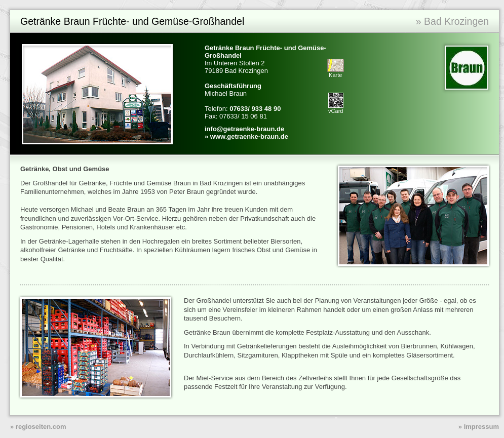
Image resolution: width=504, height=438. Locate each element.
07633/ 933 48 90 (255, 109)
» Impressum (479, 427)
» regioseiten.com (38, 427)
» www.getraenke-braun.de (246, 136)
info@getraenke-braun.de (244, 129)
